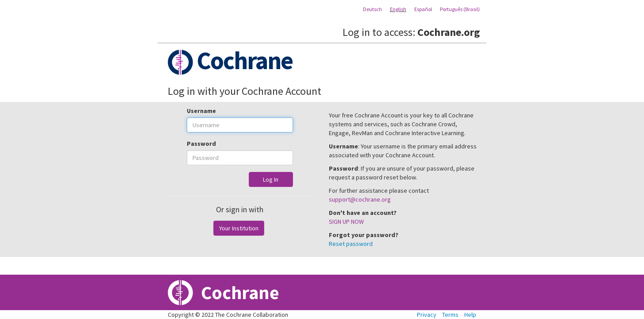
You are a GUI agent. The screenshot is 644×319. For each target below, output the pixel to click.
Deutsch (372, 9)
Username (201, 111)
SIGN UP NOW (346, 222)
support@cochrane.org (360, 199)
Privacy (427, 315)
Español (423, 9)
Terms (450, 315)
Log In (271, 179)
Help (470, 315)
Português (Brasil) (460, 9)
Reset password (351, 244)
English (398, 9)
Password (201, 144)
